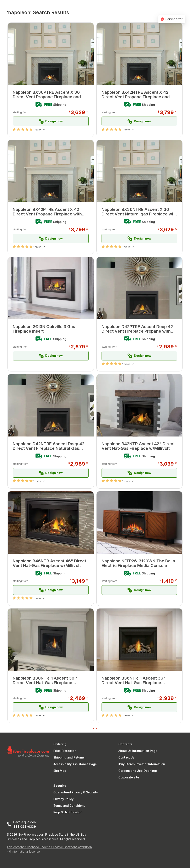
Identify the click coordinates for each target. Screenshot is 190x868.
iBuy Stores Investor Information (142, 764)
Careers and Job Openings (138, 771)
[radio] (14, 129)
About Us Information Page (138, 751)
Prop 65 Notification (68, 812)
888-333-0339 (25, 827)
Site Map (60, 771)
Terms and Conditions (69, 806)
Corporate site (129, 777)
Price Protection (65, 751)
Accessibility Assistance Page (75, 764)
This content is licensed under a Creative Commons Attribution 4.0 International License (49, 849)
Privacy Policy (63, 799)
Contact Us (126, 757)
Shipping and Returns (69, 757)
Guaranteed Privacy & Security (76, 792)
